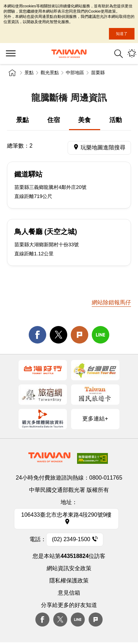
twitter (58, 335)
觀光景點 (50, 73)
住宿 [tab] (54, 120)
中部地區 (75, 73)
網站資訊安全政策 (69, 568)
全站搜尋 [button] (119, 54)
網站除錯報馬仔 (111, 302)
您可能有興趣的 (132, 54)
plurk (96, 620)
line (101, 335)
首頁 (12, 73)
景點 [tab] (22, 120)
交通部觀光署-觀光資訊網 (69, 54)
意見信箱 (69, 593)
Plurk (80, 335)
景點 (29, 73)
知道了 (122, 34)
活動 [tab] (116, 120)
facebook (37, 335)
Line (78, 620)
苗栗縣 (98, 73)
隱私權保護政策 (69, 581)
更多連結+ (95, 419)
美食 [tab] (84, 120)
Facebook (42, 620)
